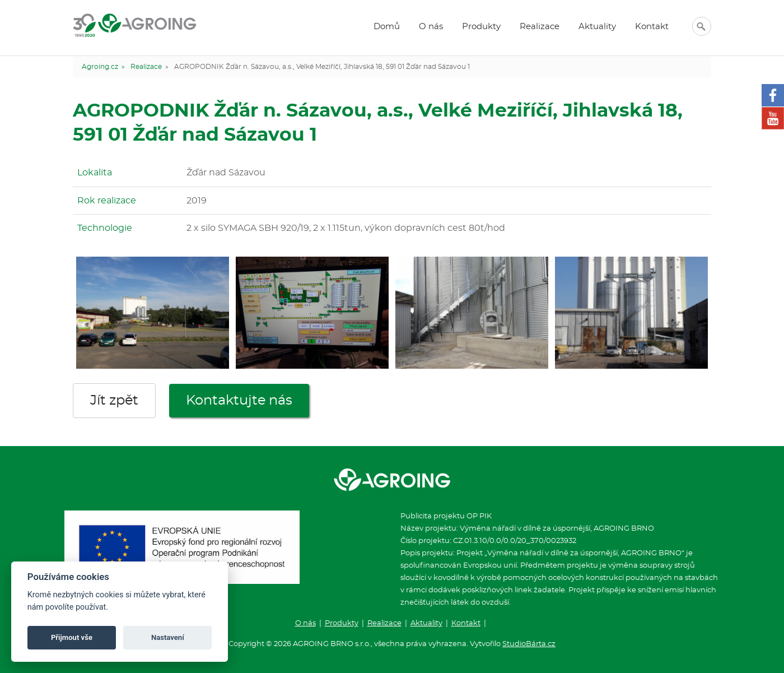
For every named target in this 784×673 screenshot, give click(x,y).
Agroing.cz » (103, 67)
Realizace (540, 27)
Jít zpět (114, 401)
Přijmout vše (72, 637)
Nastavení (168, 637)
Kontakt (652, 27)
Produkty (481, 27)
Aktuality (597, 27)
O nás (431, 27)
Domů (387, 27)
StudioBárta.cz (529, 644)
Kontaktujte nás (239, 401)
